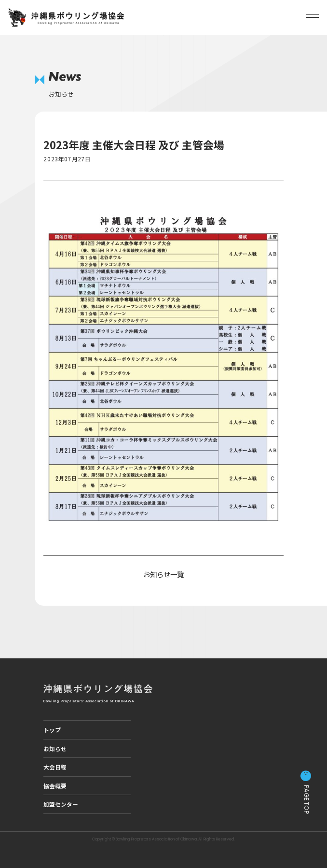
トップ (52, 730)
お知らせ (55, 748)
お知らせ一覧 (163, 574)
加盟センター (61, 804)
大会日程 (55, 767)
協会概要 (55, 786)
